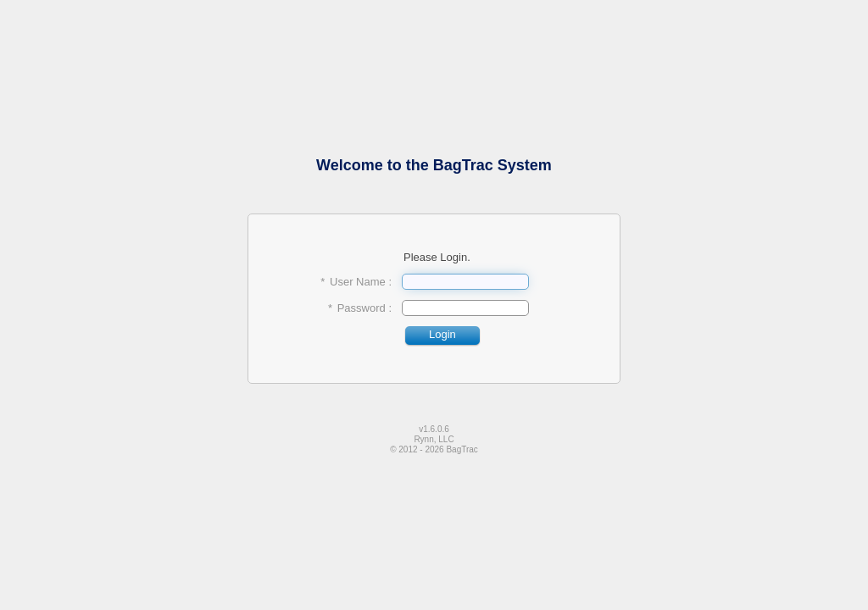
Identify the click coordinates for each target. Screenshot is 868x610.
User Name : (361, 282)
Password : (364, 308)
